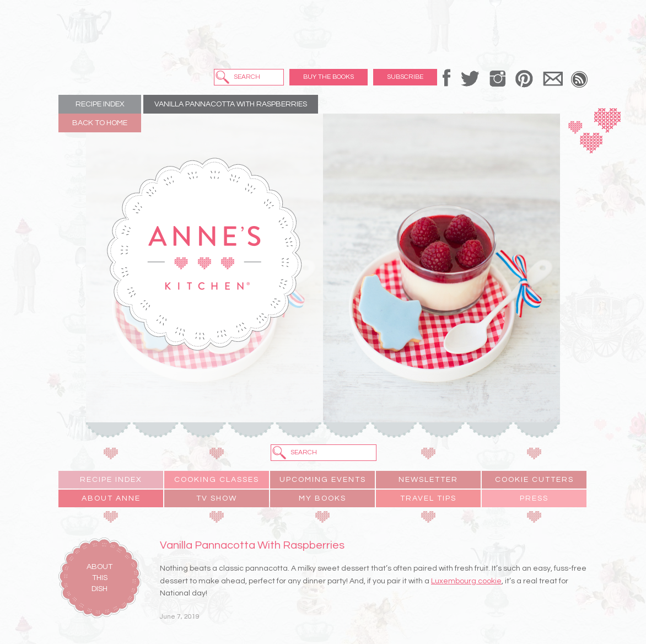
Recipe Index (100, 104)
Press (534, 498)
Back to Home (100, 123)
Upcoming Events (323, 480)
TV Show (217, 498)
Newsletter (428, 480)
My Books (322, 498)
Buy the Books (329, 77)
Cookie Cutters (534, 480)
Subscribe (405, 77)
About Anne (111, 498)
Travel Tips (428, 498)
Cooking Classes (217, 480)
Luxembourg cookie (466, 581)
